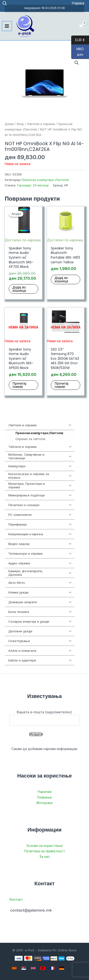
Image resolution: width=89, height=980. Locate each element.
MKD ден (77, 53)
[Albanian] (43, 968)
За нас (45, 856)
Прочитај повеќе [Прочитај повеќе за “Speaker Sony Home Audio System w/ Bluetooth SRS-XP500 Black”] (19, 385)
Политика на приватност (45, 851)
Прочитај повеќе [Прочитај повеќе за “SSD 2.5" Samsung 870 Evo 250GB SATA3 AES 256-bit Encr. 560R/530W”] (61, 385)
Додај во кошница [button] (19, 289)
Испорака (44, 803)
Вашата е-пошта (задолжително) (44, 718)
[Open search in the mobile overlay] (5, 3)
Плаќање (44, 797)
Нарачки (45, 792)
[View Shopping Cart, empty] (81, 26)
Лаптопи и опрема (41, 124)
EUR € (78, 40)
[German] (62, 968)
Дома (9, 124)
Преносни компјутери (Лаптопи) (45, 180)
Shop (20, 124)
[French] (52, 968)
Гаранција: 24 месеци (33, 185)
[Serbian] (24, 968)
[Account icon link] (78, 3)
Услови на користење (44, 846)
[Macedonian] (14, 968)
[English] (33, 968)
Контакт (16, 899)
